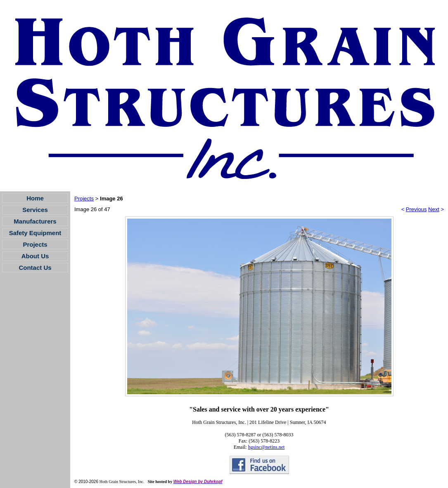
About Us (35, 256)
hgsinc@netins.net (267, 447)
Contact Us (35, 268)
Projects (35, 244)
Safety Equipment (35, 233)
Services (35, 210)
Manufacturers (35, 221)
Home (35, 198)
